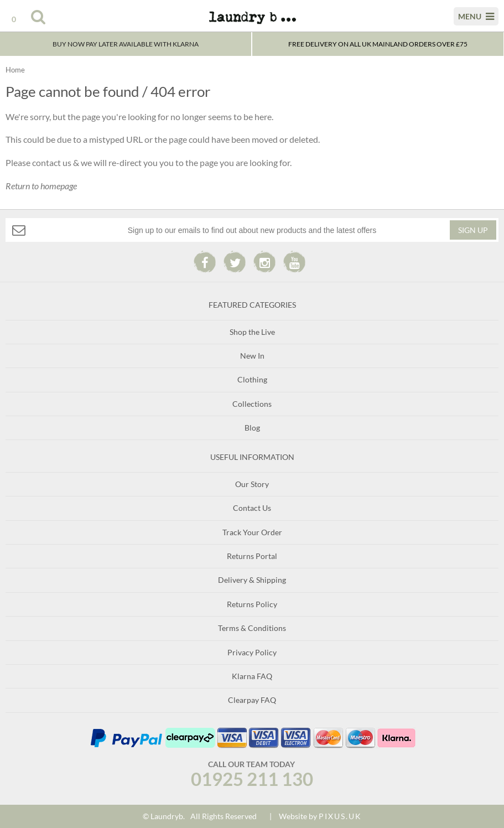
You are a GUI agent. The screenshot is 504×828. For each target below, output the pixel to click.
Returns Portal (252, 556)
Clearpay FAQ (252, 700)
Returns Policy (252, 604)
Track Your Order (252, 532)
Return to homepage (41, 186)
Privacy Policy (252, 652)
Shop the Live (252, 332)
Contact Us (252, 508)
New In (252, 356)
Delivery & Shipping (252, 580)
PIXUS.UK (340, 816)
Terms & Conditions (252, 628)
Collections (252, 404)
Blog (252, 428)
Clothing (252, 379)
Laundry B (252, 22)
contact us (52, 162)
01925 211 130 (252, 779)
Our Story (252, 484)
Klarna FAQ (252, 676)
